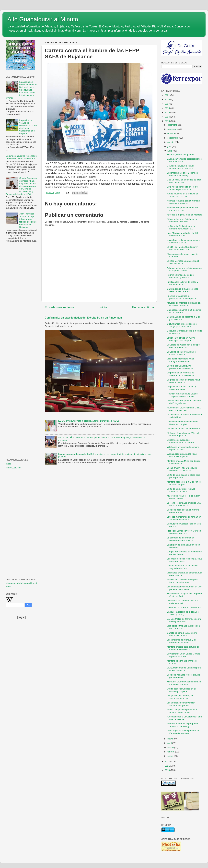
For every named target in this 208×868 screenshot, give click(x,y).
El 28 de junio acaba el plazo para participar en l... (184, 476)
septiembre (173, 138)
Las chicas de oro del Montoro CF (184, 429)
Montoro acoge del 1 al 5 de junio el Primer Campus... (185, 483)
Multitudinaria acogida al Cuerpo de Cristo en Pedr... (184, 595)
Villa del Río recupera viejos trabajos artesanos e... (181, 360)
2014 (168, 117)
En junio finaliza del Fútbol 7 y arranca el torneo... (182, 388)
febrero (171, 752)
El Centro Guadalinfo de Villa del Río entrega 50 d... (183, 434)
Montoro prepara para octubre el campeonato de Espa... (183, 648)
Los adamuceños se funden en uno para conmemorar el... (184, 588)
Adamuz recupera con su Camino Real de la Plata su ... (183, 202)
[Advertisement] (22, 301)
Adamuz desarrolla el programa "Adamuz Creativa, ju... (182, 725)
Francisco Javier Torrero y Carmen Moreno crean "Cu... (184, 532)
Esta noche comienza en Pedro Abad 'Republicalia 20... (182, 188)
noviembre (173, 129)
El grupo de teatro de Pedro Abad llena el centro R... (183, 381)
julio (170, 146)
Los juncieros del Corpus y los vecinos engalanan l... (182, 641)
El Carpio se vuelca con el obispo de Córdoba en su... (183, 346)
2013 (168, 121)
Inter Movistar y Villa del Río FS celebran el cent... (182, 234)
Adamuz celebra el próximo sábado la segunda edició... (184, 269)
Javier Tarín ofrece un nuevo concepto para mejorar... (181, 339)
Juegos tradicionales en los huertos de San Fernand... (184, 553)
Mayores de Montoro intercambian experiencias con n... (184, 304)
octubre (171, 133)
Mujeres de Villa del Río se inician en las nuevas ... (184, 497)
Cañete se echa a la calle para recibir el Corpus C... (182, 634)
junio (170, 151)
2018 (168, 99)
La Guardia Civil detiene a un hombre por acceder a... (181, 227)
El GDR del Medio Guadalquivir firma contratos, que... (182, 581)
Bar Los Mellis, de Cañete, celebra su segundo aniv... (184, 620)
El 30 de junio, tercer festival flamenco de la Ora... (181, 490)
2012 (168, 761)
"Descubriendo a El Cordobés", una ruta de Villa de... (184, 718)
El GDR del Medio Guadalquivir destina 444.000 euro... (182, 248)
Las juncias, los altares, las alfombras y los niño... (180, 697)
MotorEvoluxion (13, 468)
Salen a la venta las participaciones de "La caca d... (184, 160)
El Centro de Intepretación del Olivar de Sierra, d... (182, 353)
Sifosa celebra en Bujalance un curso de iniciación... (182, 220)
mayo (170, 739)
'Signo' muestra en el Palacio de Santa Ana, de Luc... (183, 195)
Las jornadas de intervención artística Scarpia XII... (181, 704)
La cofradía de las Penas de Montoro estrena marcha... (181, 539)
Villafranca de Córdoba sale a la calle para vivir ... (183, 602)
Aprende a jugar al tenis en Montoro (185, 215)
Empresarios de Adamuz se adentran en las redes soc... (182, 374)
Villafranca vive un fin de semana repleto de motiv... (183, 448)
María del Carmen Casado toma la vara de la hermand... (184, 683)
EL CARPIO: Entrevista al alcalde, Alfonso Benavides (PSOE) (88, 421)
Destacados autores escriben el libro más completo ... (182, 423)
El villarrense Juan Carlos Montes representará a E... (183, 655)
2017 (168, 104)
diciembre (173, 125)
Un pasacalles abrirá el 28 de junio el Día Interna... (184, 311)
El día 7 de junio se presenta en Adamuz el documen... (183, 711)
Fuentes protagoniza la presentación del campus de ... (183, 297)
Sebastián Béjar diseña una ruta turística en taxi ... (183, 209)
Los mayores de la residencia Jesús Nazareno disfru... (185, 560)
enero (171, 756)
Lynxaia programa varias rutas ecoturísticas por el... (182, 455)
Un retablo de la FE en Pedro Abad (184, 608)
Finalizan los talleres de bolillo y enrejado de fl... (183, 283)
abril (170, 743)
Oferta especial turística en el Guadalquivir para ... (181, 690)
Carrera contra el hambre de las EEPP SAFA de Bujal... (183, 290)
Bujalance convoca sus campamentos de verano (180, 441)
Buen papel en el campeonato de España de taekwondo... (183, 732)
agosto (171, 142)
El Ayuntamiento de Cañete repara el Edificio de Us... (184, 669)
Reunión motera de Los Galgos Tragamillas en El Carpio (182, 395)
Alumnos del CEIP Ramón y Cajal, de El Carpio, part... (184, 409)
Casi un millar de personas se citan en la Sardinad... (184, 181)
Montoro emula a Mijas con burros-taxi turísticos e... (184, 462)
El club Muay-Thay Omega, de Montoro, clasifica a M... (182, 469)
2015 (168, 112)
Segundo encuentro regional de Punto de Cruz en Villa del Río (21, 157)
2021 (168, 95)
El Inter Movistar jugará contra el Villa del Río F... (183, 262)
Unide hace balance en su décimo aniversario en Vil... (184, 241)
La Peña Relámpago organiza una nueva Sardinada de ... (184, 504)
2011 (168, 766)
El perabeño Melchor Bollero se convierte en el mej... (182, 174)
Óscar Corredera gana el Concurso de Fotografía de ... (184, 402)
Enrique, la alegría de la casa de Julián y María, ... (183, 613)
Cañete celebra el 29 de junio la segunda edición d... (183, 567)
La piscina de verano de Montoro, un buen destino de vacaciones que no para (28, 127)
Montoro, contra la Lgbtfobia (181, 155)
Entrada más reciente (59, 307)
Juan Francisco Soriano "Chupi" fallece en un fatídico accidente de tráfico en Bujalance (28, 220)
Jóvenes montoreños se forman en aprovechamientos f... (184, 518)
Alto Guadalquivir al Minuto (43, 19)
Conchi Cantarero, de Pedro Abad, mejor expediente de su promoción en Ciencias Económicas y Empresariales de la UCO (22, 186)
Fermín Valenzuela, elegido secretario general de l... (180, 276)
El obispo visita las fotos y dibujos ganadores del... (183, 676)
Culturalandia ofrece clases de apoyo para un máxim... (182, 325)
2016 (168, 108)
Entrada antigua (143, 307)
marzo (171, 747)
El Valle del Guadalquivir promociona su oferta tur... (181, 367)
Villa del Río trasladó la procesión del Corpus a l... (183, 627)
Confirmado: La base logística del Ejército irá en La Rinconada (83, 318)
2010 (168, 770)
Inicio (103, 307)
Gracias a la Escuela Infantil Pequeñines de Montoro (181, 167)
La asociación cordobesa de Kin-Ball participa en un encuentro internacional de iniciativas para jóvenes (22, 90)
